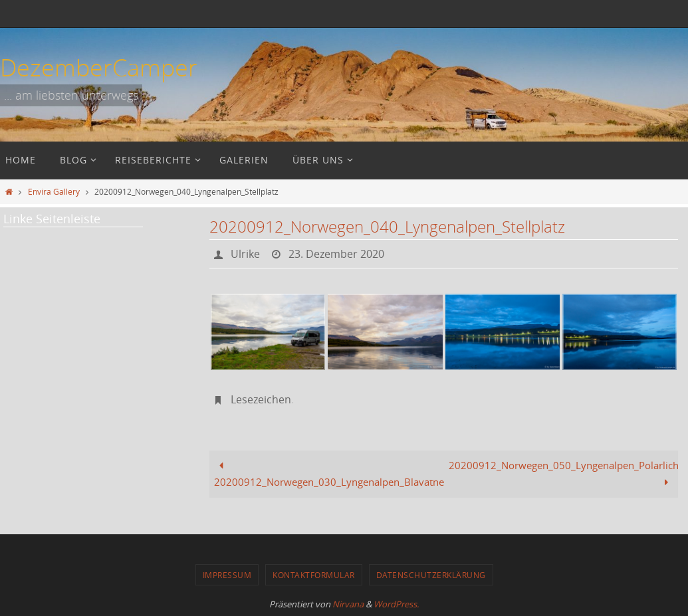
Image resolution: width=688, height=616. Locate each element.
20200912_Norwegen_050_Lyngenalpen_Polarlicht (563, 474)
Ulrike (245, 254)
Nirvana (348, 604)
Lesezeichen (261, 399)
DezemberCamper (99, 67)
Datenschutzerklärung (431, 575)
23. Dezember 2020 (336, 254)
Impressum (227, 575)
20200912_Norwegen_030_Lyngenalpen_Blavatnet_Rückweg (329, 474)
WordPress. (396, 604)
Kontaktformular (314, 575)
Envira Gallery (54, 191)
